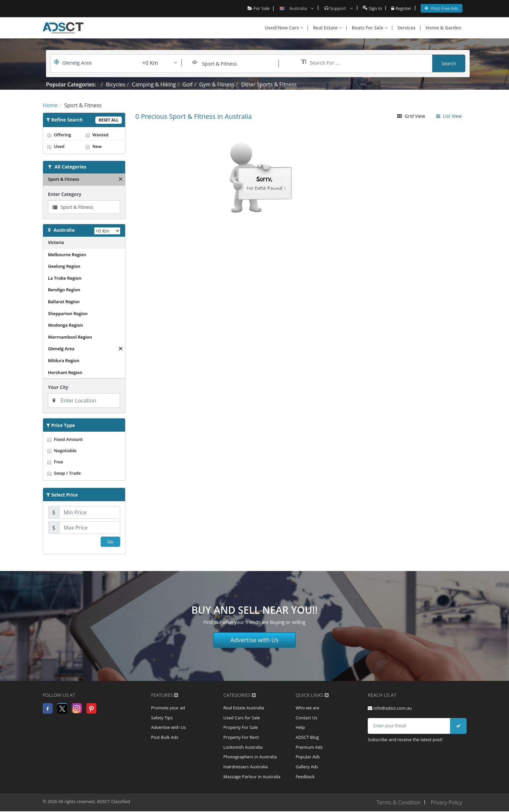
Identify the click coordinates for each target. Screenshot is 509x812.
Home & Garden (443, 28)
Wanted (103, 135)
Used (65, 146)
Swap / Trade (84, 473)
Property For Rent (241, 738)
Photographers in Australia (250, 758)
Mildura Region (64, 360)
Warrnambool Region (70, 337)
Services (407, 28)
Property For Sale (241, 728)
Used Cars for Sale (242, 718)
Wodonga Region (65, 325)
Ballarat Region (64, 302)
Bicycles (116, 84)
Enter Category (65, 194)
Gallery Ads (307, 768)
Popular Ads (308, 758)
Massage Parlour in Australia (252, 778)
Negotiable (84, 451)
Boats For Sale (370, 28)
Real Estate (327, 28)
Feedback (305, 778)
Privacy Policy (446, 803)
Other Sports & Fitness (269, 84)
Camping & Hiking (154, 84)
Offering (65, 135)
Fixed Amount (84, 439)
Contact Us (306, 718)
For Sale (258, 8)
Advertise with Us (254, 640)
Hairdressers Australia (246, 768)
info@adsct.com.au (390, 708)
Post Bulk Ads (165, 738)
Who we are (307, 708)
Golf (187, 84)
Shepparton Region (68, 313)
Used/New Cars (284, 28)
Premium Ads (309, 748)
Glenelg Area (61, 349)
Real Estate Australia (244, 708)
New (103, 146)
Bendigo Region (64, 290)
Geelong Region (64, 266)
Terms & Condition (398, 803)
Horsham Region (65, 372)
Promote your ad (168, 708)
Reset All (109, 120)
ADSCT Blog (307, 738)
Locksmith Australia (243, 748)
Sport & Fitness (64, 179)
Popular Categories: (71, 84)
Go (110, 542)
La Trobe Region (65, 278)
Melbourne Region (67, 255)
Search (449, 63)
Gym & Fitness (217, 84)
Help (300, 728)
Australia (64, 230)
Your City (58, 387)
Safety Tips (162, 718)
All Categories (70, 167)
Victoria (56, 242)
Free (84, 462)
